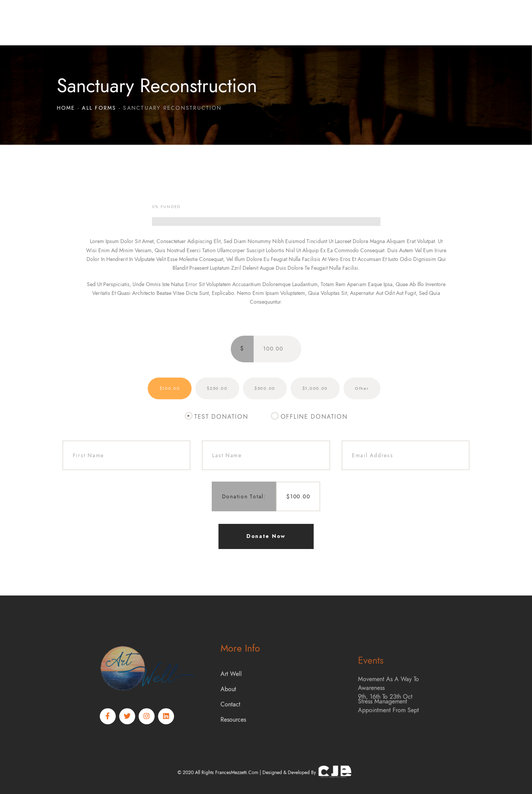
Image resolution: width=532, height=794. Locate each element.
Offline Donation (314, 417)
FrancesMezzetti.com (248, 773)
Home (66, 108)
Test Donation (221, 417)
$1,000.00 (315, 388)
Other (362, 388)
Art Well (231, 704)
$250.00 (217, 388)
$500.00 (265, 388)
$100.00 (170, 388)
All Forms (99, 108)
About (228, 720)
